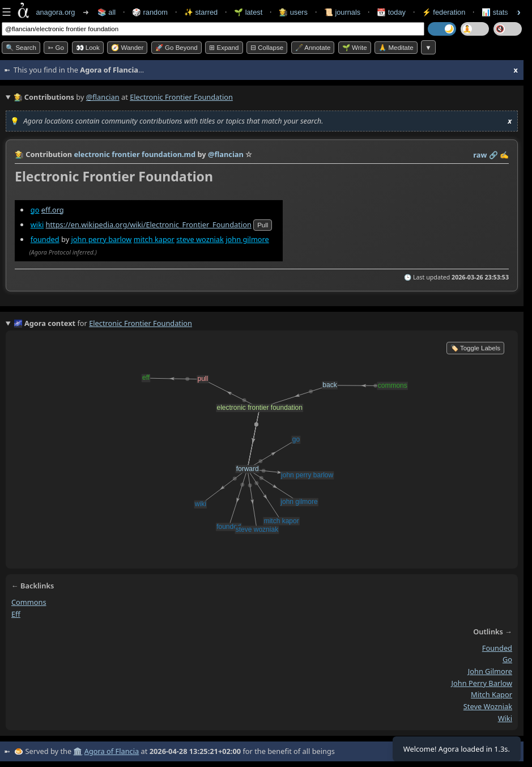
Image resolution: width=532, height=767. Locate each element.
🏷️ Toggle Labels (475, 348)
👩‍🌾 (19, 154)
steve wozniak (200, 239)
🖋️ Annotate (313, 48)
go (35, 210)
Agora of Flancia (112, 751)
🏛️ (78, 751)
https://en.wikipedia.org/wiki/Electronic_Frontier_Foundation (149, 224)
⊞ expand (224, 48)
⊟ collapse (267, 48)
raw (480, 155)
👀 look (88, 48)
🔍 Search (21, 48)
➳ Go (56, 48)
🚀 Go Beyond (176, 48)
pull (263, 225)
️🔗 (493, 155)
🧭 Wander (127, 48)
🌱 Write (355, 48)
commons (29, 602)
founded (45, 239)
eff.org (53, 210)
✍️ (504, 155)
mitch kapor (154, 239)
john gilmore (247, 239)
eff (16, 614)
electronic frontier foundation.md (135, 154)
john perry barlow (101, 239)
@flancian (103, 97)
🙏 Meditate (396, 48)
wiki (37, 224)
